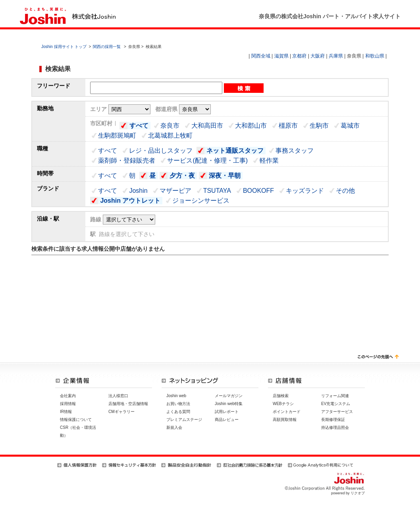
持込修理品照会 (335, 427)
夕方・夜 (182, 176)
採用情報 (68, 404)
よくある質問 (178, 412)
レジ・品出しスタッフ (161, 151)
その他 (345, 191)
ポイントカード (287, 412)
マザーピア (175, 191)
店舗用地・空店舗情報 (128, 404)
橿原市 (288, 126)
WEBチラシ (283, 404)
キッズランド (305, 191)
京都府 (299, 56)
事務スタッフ (295, 151)
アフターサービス (337, 412)
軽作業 (269, 160)
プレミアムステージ (184, 420)
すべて (139, 126)
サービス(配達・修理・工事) (207, 160)
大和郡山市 (251, 126)
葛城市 (350, 126)
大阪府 (318, 56)
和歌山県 (375, 56)
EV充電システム (336, 404)
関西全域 (261, 56)
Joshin (138, 191)
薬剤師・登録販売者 (127, 160)
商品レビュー (227, 420)
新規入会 (174, 427)
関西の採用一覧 (107, 47)
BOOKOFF (258, 191)
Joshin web (176, 396)
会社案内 (68, 396)
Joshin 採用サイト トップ (64, 47)
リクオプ (358, 493)
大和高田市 (207, 126)
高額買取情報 (285, 420)
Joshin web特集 (229, 404)
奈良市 (170, 126)
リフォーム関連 (335, 396)
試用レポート (227, 412)
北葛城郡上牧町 (170, 135)
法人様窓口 (118, 396)
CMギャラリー (121, 412)
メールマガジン (229, 396)
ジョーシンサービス (201, 201)
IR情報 (66, 412)
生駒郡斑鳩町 (117, 135)
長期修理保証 (333, 420)
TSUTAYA (217, 191)
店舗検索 (281, 396)
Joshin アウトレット (130, 201)
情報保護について (76, 420)
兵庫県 (336, 56)
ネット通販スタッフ (235, 151)
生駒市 (319, 126)
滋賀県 (281, 56)
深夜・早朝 (225, 176)
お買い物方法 (178, 404)
